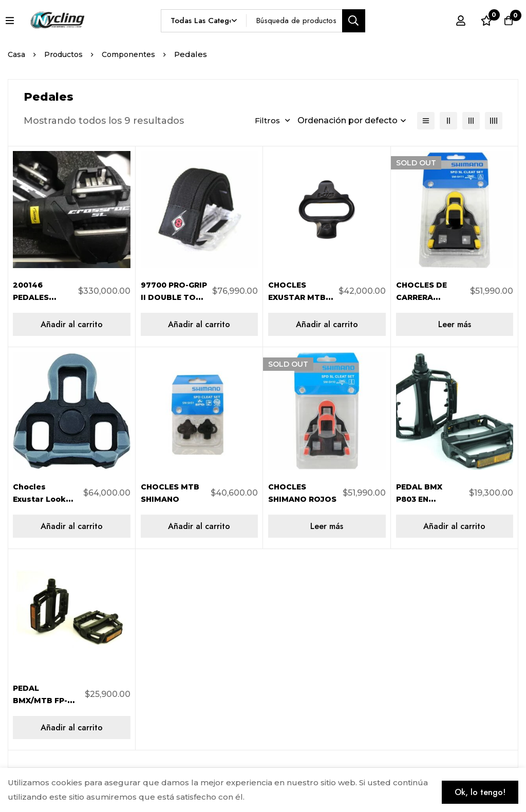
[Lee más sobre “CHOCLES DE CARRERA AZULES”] (455, 324)
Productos (67, 54)
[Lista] (426, 121)
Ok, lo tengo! (472, 788)
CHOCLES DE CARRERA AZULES (425, 297)
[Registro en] (454, 21)
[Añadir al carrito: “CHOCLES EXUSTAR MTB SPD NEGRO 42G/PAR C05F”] (327, 324)
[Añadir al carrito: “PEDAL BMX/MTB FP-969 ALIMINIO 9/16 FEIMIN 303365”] (72, 728)
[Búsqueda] (354, 21)
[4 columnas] (494, 121)
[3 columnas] (471, 121)
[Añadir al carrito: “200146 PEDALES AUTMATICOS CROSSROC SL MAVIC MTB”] (72, 324)
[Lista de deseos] (479, 21)
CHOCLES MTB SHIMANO (162, 499)
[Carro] (505, 21)
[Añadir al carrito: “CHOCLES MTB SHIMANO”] (200, 526)
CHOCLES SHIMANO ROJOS (290, 499)
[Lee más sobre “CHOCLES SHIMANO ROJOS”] (327, 526)
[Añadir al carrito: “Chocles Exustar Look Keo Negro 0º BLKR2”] (72, 526)
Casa (17, 54)
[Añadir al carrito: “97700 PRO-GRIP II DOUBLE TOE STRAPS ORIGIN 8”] (200, 324)
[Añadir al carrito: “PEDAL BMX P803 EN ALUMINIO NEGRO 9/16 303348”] (455, 526)
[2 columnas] (448, 121)
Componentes (136, 54)
